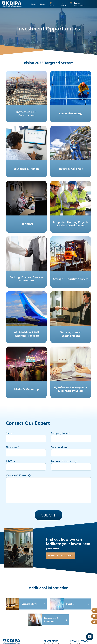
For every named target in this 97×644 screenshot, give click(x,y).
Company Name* (71, 436)
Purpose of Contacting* (71, 464)
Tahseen (43, 4)
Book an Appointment (77, 4)
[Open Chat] (90, 637)
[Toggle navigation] (93, 4)
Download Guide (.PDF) (60, 556)
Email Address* (71, 450)
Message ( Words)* (48, 488)
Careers (34, 4)
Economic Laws (22, 604)
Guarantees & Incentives (43, 620)
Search (63, 4)
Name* (26, 436)
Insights (62, 604)
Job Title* (26, 464)
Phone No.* (26, 450)
